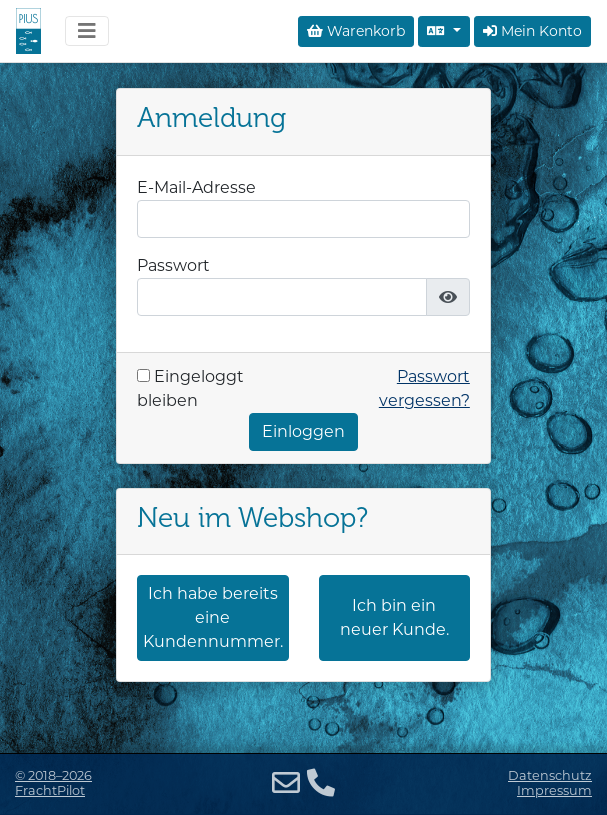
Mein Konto (532, 31)
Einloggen (303, 431)
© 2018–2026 (53, 783)
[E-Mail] (286, 783)
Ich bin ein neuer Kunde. (394, 617)
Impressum (554, 790)
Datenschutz (550, 775)
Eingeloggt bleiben (190, 388)
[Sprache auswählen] (444, 31)
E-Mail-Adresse (196, 187)
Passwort (173, 265)
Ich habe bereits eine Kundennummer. (213, 617)
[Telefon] (321, 783)
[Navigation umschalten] (87, 31)
